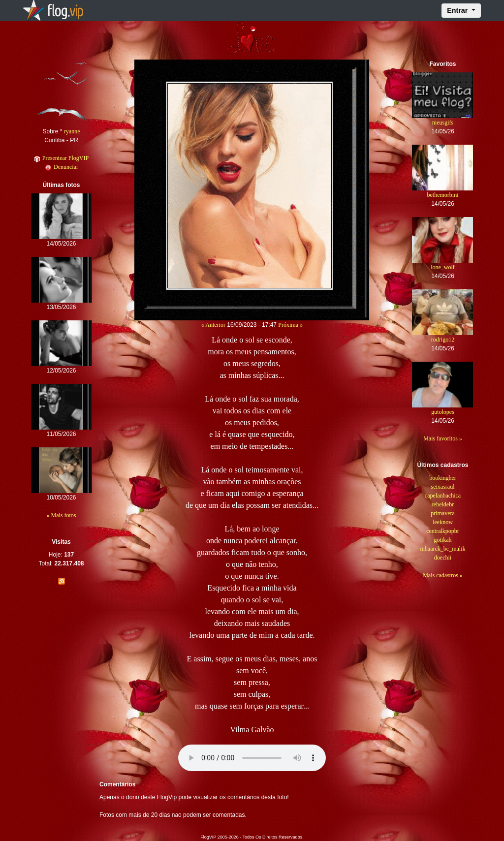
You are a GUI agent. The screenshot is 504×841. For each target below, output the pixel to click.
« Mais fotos (62, 515)
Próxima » (290, 325)
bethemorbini (442, 195)
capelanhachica (443, 496)
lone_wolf (443, 267)
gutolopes (443, 412)
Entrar (458, 10)
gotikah (442, 540)
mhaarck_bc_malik (443, 549)
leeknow (443, 522)
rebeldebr (443, 504)
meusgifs (443, 123)
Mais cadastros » (443, 575)
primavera (443, 513)
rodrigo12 (443, 340)
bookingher (443, 478)
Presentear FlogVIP (61, 158)
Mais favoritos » (443, 438)
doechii (443, 558)
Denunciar (61, 167)
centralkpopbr (443, 531)
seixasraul (442, 487)
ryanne (72, 131)
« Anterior (213, 325)
